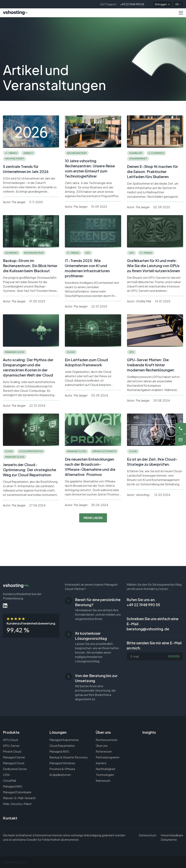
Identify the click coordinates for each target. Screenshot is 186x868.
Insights (149, 732)
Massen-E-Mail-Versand (19, 798)
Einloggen (162, 4)
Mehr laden (93, 518)
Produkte (11, 732)
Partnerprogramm (108, 757)
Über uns (103, 732)
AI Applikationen (60, 775)
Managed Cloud (14, 763)
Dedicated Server (15, 769)
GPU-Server (11, 746)
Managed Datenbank (17, 792)
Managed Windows (62, 763)
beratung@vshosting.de (148, 629)
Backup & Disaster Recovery (69, 757)
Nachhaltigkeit (106, 769)
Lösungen (58, 732)
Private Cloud (12, 751)
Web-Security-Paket (17, 804)
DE (178, 4)
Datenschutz (148, 835)
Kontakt (10, 818)
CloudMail (9, 781)
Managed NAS (13, 786)
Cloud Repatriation (62, 746)
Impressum (103, 781)
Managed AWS (59, 751)
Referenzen (104, 751)
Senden (174, 656)
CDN (6, 775)
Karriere (101, 763)
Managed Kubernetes (64, 740)
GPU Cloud (10, 740)
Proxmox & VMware (62, 769)
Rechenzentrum (107, 740)
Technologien (105, 775)
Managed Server (14, 757)
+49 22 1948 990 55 (132, 4)
